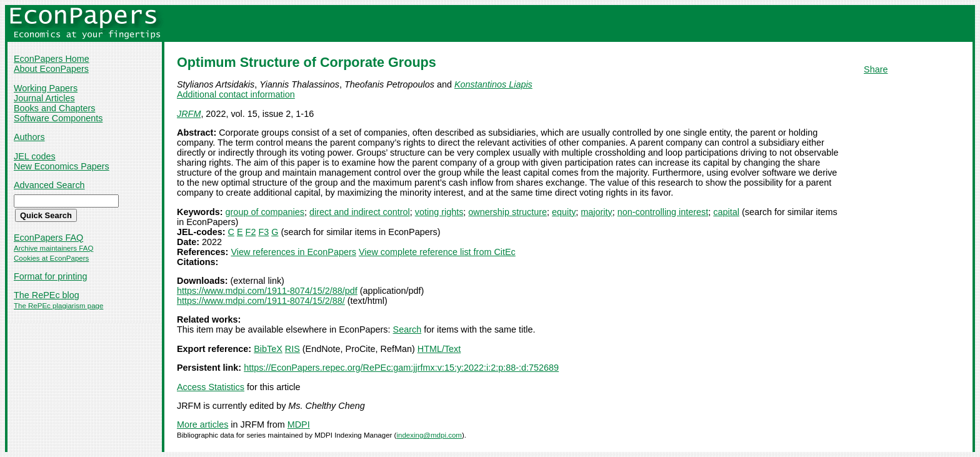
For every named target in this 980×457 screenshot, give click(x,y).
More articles (202, 424)
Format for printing (51, 276)
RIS (292, 349)
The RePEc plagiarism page (58, 306)
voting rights (439, 212)
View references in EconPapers (293, 252)
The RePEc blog (47, 295)
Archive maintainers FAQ (53, 248)
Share (876, 69)
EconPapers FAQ (48, 238)
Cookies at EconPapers (51, 258)
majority (596, 212)
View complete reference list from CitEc (437, 252)
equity (564, 212)
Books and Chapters (54, 108)
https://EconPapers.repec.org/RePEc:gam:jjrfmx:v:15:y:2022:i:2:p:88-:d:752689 (401, 368)
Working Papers (46, 88)
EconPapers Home (52, 59)
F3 (263, 232)
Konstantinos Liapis (493, 84)
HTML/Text (439, 349)
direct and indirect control (360, 212)
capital (726, 212)
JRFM (189, 114)
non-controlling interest (663, 212)
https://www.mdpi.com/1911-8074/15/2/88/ (261, 301)
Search (407, 329)
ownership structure (507, 212)
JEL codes (35, 156)
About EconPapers (51, 69)
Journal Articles (44, 98)
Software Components (58, 118)
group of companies (265, 212)
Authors (29, 137)
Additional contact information (236, 94)
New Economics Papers (62, 166)
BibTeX (268, 349)
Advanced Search (49, 185)
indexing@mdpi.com (429, 435)
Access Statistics (211, 387)
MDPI (299, 424)
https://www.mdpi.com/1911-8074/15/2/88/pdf (267, 291)
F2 (251, 232)
